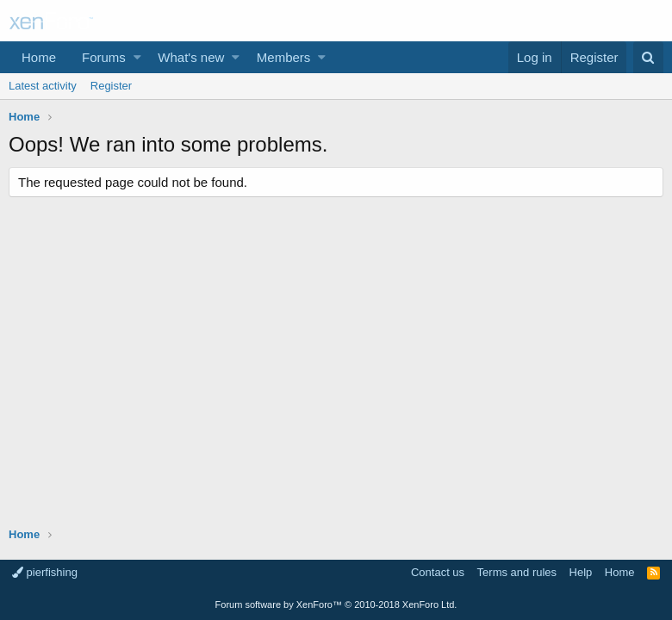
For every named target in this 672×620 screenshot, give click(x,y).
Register (111, 86)
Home (39, 57)
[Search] (648, 57)
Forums (104, 57)
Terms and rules (517, 572)
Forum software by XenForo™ (336, 604)
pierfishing (45, 572)
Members (284, 57)
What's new (191, 57)
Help (581, 572)
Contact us (438, 572)
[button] (137, 57)
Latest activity (43, 86)
